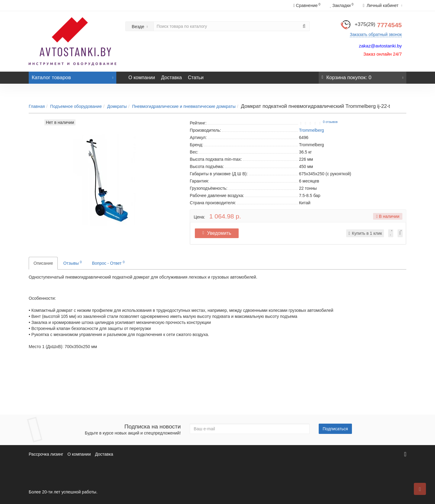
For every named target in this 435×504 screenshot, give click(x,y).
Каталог (72, 76)
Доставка (171, 78)
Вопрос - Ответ (108, 263)
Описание (43, 263)
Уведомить (218, 233)
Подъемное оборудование (76, 106)
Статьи (196, 78)
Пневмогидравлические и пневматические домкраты (184, 106)
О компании (142, 78)
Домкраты (117, 106)
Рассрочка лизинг (46, 454)
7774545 (378, 25)
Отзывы (72, 263)
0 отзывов (330, 122)
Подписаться (335, 429)
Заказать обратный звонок (376, 34)
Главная (37, 106)
